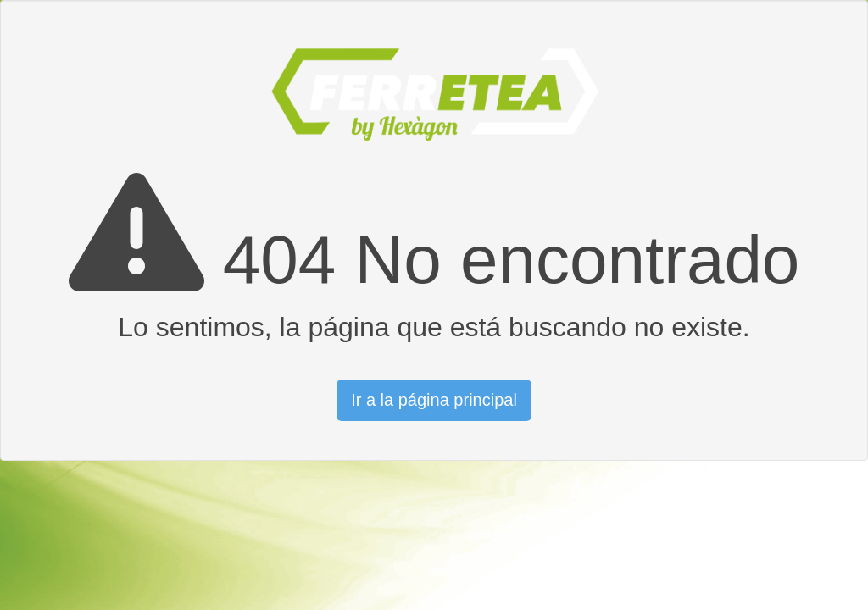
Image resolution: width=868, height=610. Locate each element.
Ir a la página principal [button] (434, 400)
